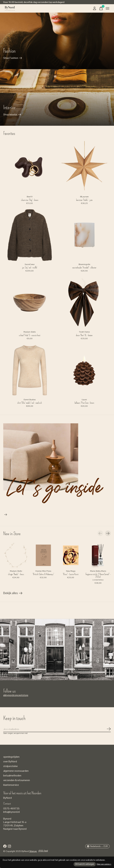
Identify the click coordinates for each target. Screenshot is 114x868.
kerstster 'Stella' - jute (84, 200)
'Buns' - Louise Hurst (71, 574)
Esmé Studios (30, 400)
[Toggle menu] (108, 8)
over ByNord (10, 761)
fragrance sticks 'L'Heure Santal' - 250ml (98, 576)
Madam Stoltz (30, 332)
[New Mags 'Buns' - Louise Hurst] (71, 555)
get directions (96, 662)
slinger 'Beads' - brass (16, 574)
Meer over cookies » (104, 864)
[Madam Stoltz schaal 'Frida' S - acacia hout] (30, 303)
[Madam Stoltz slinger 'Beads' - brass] (16, 555)
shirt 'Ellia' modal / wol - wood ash (30, 403)
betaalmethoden (12, 775)
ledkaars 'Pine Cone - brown (84, 403)
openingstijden (11, 757)
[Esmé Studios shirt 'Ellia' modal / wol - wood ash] (30, 370)
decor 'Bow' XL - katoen (84, 335)
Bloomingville (84, 264)
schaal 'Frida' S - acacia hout (30, 335)
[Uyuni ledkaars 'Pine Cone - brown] (84, 370)
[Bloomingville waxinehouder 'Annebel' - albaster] (84, 235)
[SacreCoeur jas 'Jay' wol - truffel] (30, 235)
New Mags (71, 571)
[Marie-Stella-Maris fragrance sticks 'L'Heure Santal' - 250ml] (98, 555)
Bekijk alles (13, 594)
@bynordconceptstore (16, 695)
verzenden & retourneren (17, 780)
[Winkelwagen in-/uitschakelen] (101, 8)
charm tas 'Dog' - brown (30, 200)
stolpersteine (10, 766)
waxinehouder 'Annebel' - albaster (84, 268)
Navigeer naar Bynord (15, 829)
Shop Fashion (11, 58)
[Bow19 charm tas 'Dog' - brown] (30, 167)
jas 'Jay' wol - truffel (30, 268)
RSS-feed (43, 851)
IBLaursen (84, 197)
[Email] (57, 729)
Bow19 (30, 197)
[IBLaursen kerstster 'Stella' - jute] (84, 167)
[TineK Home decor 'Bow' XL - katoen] (84, 303)
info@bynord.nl (11, 812)
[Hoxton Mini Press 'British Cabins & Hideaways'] (43, 555)
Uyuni (84, 400)
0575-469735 (11, 808)
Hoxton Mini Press (43, 571)
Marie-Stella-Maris (98, 571)
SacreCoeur (30, 264)
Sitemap (33, 851)
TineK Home (84, 332)
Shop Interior (10, 114)
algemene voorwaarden (16, 771)
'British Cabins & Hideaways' (43, 574)
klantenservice (11, 785)
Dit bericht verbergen (85, 864)
